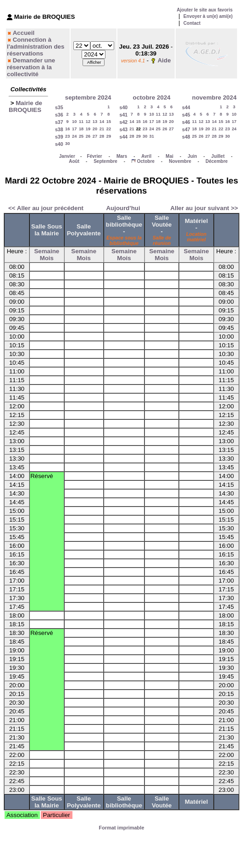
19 (88, 129)
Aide (164, 60)
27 (95, 136)
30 (67, 144)
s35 (59, 107)
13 (95, 122)
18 (81, 129)
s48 (186, 137)
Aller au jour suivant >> (204, 208)
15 (109, 122)
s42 (123, 122)
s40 (59, 144)
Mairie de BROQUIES (25, 106)
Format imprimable (121, 828)
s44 (123, 137)
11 (81, 122)
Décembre (216, 161)
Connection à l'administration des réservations (36, 47)
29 (109, 136)
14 (102, 122)
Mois (47, 258)
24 (74, 136)
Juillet (218, 156)
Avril (146, 156)
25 (81, 136)
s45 (186, 115)
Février (94, 156)
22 (109, 129)
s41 (123, 115)
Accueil (24, 33)
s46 (186, 122)
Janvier (67, 156)
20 (95, 129)
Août (74, 161)
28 (102, 136)
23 (67, 136)
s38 (59, 129)
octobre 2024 (152, 97)
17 (74, 129)
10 (74, 122)
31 (151, 136)
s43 (123, 129)
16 (67, 129)
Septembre (105, 161)
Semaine (47, 251)
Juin (192, 156)
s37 (59, 122)
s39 (59, 137)
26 (88, 136)
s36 (59, 115)
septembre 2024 (88, 97)
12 (88, 122)
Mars (122, 156)
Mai (169, 156)
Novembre (180, 161)
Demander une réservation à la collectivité (31, 67)
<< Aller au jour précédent (46, 208)
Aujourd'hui (123, 208)
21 (102, 129)
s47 (186, 129)
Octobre (146, 161)
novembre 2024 (214, 97)
